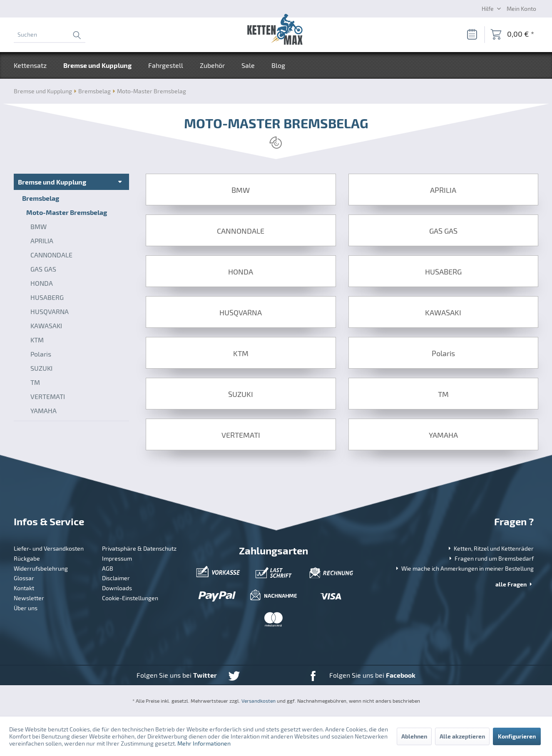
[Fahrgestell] (166, 65)
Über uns (26, 608)
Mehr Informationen (204, 743)
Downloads (117, 588)
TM (35, 382)
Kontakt (24, 588)
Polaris (41, 354)
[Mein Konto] (521, 8)
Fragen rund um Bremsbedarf (491, 558)
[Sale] (248, 65)
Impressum (117, 558)
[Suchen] (50, 35)
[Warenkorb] (512, 35)
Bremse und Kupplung (52, 182)
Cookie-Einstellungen (130, 598)
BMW (39, 226)
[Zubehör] (212, 65)
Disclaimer (116, 578)
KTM (37, 340)
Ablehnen (414, 736)
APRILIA (42, 241)
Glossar (24, 578)
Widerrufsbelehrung (41, 568)
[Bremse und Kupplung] (97, 65)
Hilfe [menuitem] (488, 9)
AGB (108, 568)
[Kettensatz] (34, 65)
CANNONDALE (51, 255)
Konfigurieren (517, 736)
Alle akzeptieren (462, 736)
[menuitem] (50, 35)
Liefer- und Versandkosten (49, 548)
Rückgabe (27, 558)
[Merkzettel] (472, 35)
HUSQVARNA (50, 311)
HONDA (42, 283)
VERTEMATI (48, 396)
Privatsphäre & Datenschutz (139, 548)
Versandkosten (259, 701)
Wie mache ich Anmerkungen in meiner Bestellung (464, 568)
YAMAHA (44, 410)
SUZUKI (41, 368)
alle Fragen (515, 584)
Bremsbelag (41, 198)
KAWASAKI (46, 326)
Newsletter (29, 598)
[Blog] (278, 65)
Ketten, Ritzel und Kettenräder (490, 548)
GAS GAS (43, 269)
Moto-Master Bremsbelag (67, 212)
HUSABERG (47, 297)
